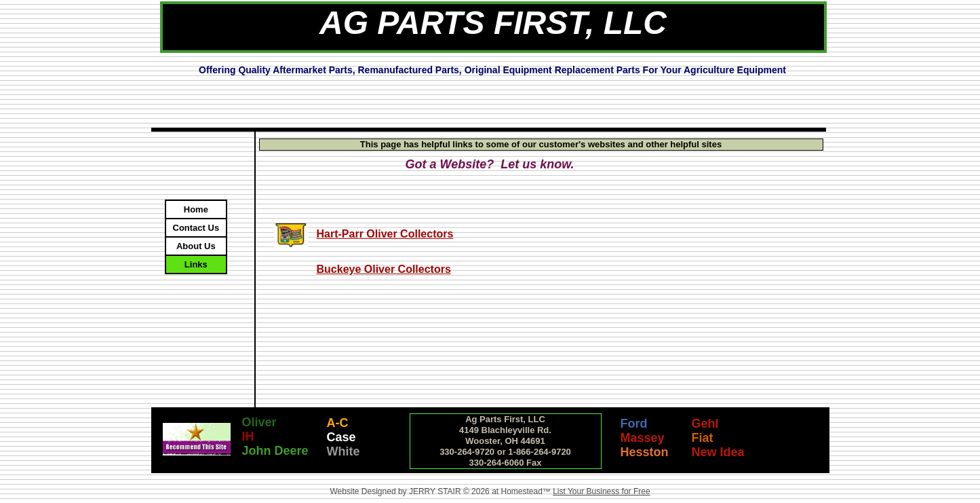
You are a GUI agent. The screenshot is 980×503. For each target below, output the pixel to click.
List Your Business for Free (601, 491)
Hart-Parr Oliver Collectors (385, 234)
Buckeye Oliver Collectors (384, 269)
